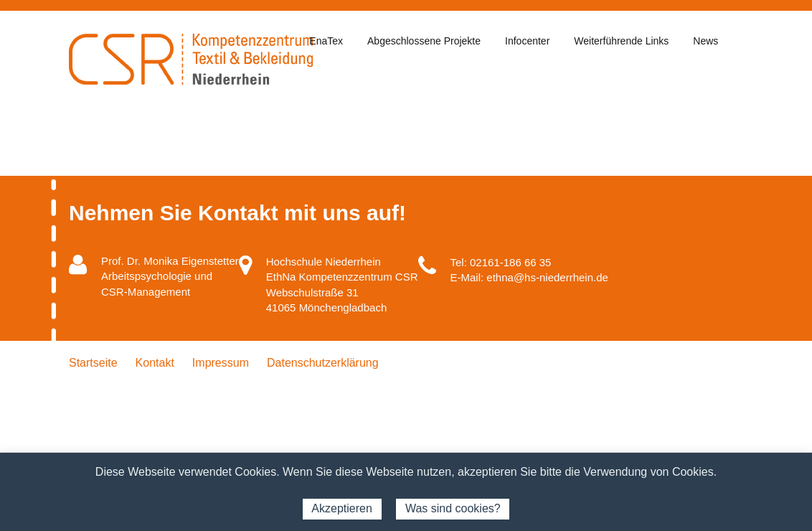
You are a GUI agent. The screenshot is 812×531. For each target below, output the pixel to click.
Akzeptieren (342, 508)
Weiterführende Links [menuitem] (621, 41)
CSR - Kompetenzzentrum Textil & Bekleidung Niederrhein (191, 59)
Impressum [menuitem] (221, 363)
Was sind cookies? (453, 508)
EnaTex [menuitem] (326, 41)
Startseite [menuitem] (93, 363)
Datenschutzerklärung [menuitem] (323, 363)
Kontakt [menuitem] (155, 363)
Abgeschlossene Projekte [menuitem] (424, 41)
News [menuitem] (705, 41)
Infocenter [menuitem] (527, 41)
